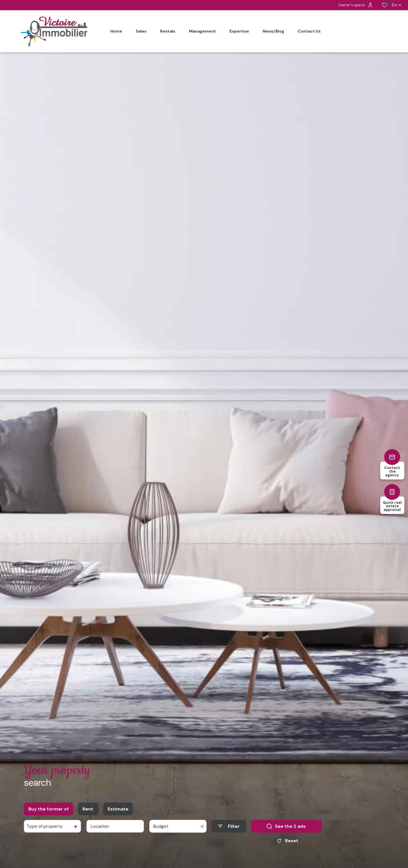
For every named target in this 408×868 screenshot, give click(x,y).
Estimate (118, 812)
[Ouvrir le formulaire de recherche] (229, 829)
